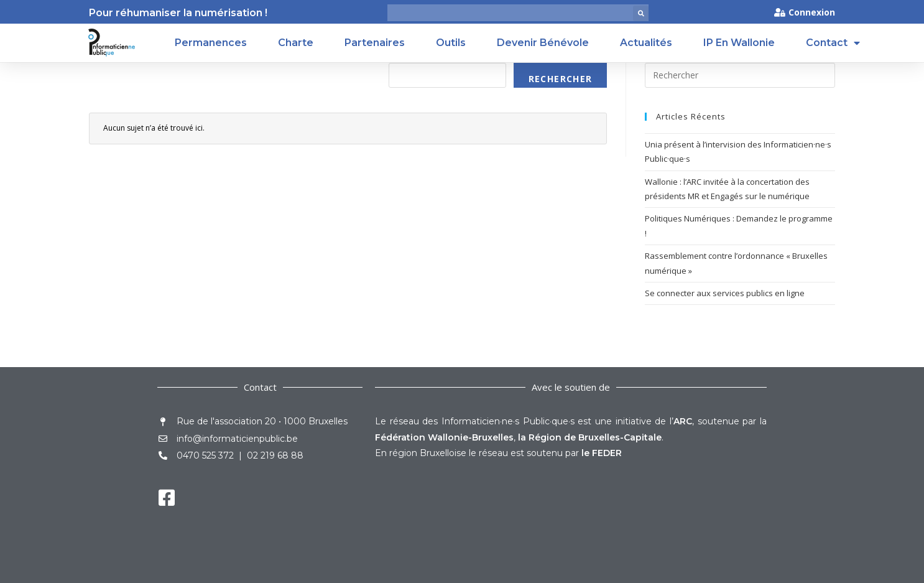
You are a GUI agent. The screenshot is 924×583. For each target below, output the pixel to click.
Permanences (211, 43)
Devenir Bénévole (543, 43)
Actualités (646, 43)
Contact (833, 43)
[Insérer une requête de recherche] (740, 75)
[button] (641, 13)
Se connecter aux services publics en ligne (725, 293)
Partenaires (375, 43)
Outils (451, 43)
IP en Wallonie (739, 43)
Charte (296, 43)
